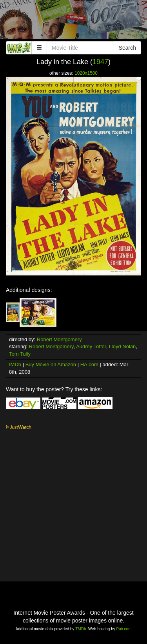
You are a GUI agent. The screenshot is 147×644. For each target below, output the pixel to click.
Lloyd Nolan (122, 346)
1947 (100, 62)
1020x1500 (86, 73)
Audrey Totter (91, 346)
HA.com (89, 364)
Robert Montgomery (59, 339)
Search (127, 48)
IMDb (15, 364)
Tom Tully (20, 354)
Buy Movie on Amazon (51, 364)
